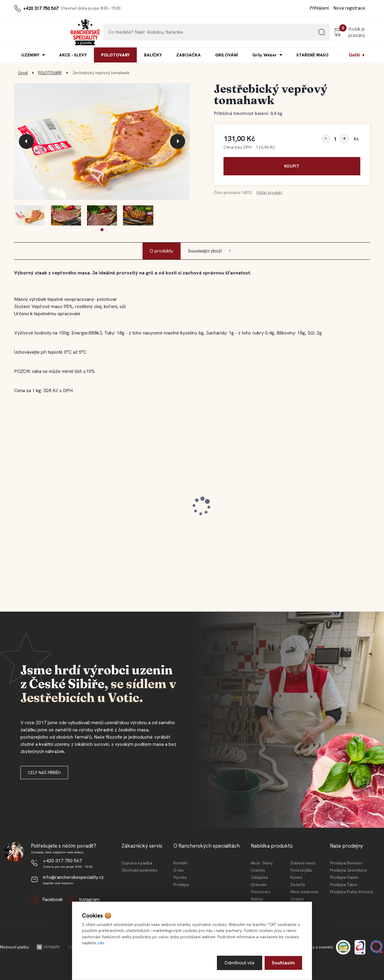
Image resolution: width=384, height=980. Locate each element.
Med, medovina (304, 892)
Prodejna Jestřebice (348, 870)
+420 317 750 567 (41, 8)
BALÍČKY (153, 55)
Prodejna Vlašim (344, 877)
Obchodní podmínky (139, 870)
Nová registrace (349, 8)
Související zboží (211, 251)
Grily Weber (264, 55)
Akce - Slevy (262, 863)
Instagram (84, 900)
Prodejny (181, 885)
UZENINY (30, 55)
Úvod (23, 73)
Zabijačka (259, 877)
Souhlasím (283, 963)
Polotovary (261, 892)
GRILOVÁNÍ (226, 55)
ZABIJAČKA (188, 55)
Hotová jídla (301, 870)
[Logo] (32, 32)
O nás (178, 870)
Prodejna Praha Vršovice (352, 892)
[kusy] (335, 139)
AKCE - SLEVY (73, 55)
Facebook (47, 900)
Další (355, 55)
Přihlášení (319, 8)
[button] (102, 230)
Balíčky (257, 899)
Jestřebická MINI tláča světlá (233, 503)
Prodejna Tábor (344, 885)
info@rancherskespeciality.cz (73, 877)
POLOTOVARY (115, 55)
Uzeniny (258, 870)
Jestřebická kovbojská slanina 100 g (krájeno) (145, 506)
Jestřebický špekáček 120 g (322, 503)
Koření (296, 877)
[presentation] (26, 141)
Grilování (259, 885)
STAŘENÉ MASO (312, 55)
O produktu (161, 251)
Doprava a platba (137, 863)
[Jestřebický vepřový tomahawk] (102, 142)
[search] (315, 34)
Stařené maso (303, 863)
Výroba (180, 877)
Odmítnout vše (240, 963)
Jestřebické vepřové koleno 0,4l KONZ (57, 506)
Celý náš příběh (44, 773)
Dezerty (298, 885)
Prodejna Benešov (346, 863)
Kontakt (180, 863)
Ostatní (297, 899)
